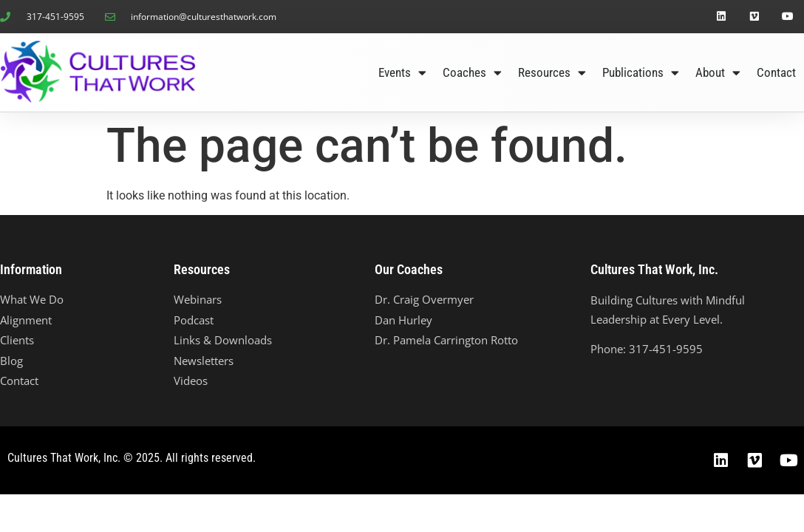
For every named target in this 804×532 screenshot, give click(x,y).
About (718, 73)
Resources (552, 73)
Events (402, 73)
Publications (641, 73)
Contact (776, 72)
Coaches (472, 73)
